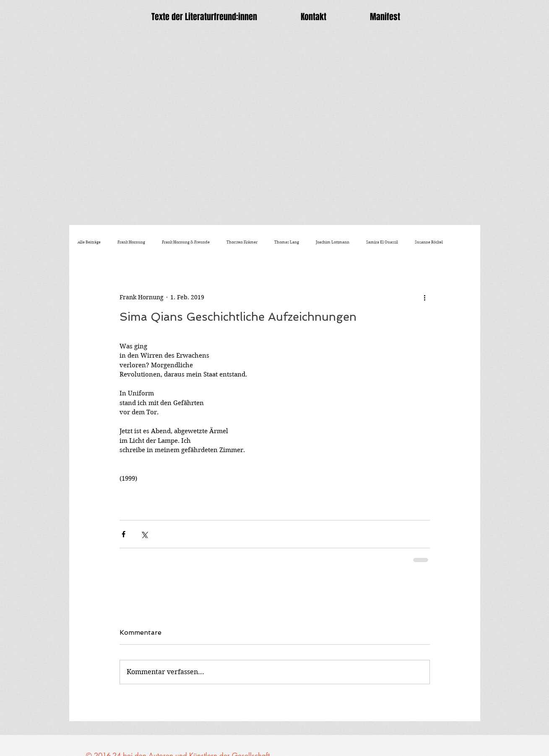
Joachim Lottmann (333, 242)
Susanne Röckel (429, 242)
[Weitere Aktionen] (425, 297)
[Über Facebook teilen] (124, 534)
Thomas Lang (287, 242)
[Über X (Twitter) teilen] (144, 534)
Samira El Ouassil (382, 242)
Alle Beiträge (89, 242)
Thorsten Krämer (242, 242)
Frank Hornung (131, 242)
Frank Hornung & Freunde (186, 242)
